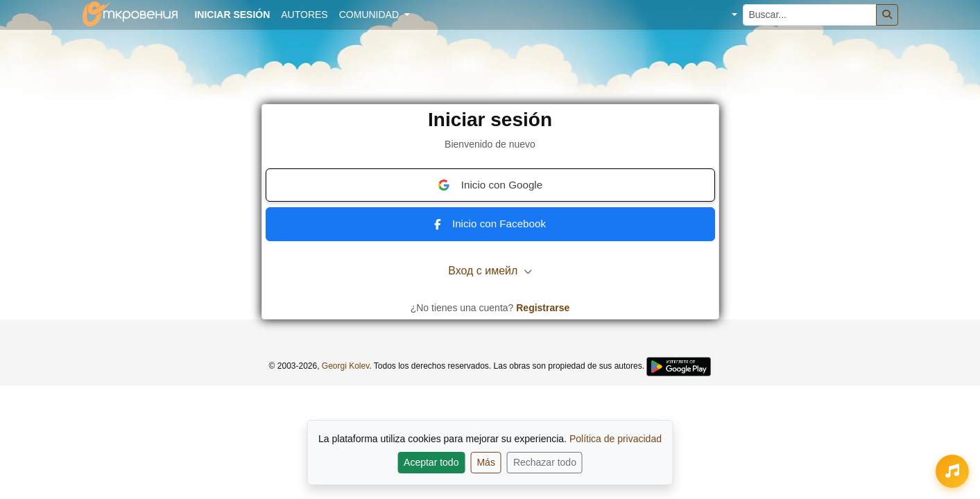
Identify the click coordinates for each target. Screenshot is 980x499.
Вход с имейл (490, 271)
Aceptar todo (431, 462)
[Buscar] (887, 15)
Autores (304, 15)
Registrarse (543, 308)
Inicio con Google (490, 185)
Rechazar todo (545, 462)
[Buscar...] (810, 15)
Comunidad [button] (370, 15)
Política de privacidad (616, 439)
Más (485, 462)
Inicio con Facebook (490, 224)
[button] (724, 15)
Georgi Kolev (345, 366)
